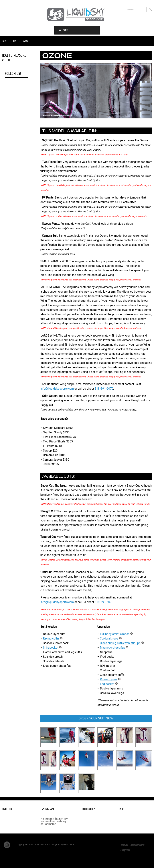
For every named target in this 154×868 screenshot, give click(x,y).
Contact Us (123, 822)
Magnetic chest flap (115, 648)
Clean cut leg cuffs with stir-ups (123, 643)
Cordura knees (111, 639)
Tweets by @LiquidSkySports (11, 821)
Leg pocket (109, 684)
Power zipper (111, 679)
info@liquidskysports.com (57, 389)
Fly (15, 41)
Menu (63, 30)
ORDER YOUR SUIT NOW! (96, 718)
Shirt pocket (53, 648)
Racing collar (53, 639)
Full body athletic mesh (117, 634)
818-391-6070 (104, 389)
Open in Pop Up (11, 98)
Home (4, 41)
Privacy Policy (124, 825)
